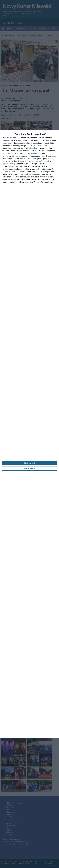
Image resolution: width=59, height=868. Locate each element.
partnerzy (35, 153)
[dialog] (29, 434)
